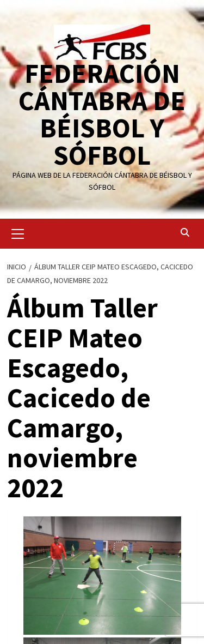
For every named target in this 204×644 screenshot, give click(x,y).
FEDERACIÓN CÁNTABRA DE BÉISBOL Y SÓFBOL (102, 114)
